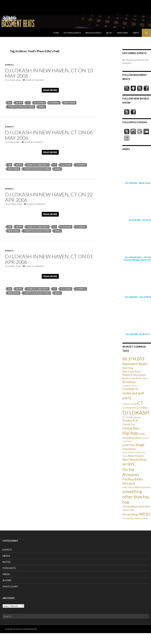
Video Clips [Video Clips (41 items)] (129, 510)
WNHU (42, 107)
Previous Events (93, 33)
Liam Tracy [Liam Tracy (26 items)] (127, 441)
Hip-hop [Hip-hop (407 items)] (130, 433)
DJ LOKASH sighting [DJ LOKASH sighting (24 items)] (131, 417)
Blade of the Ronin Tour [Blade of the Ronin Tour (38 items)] (135, 378)
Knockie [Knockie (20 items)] (146, 438)
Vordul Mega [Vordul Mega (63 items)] (130, 515)
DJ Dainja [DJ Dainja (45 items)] (142, 407)
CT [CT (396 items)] (140, 403)
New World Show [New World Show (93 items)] (135, 460)
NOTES (7, 562)
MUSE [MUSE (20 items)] (125, 456)
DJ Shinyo (54, 103)
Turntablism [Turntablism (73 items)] (130, 506)
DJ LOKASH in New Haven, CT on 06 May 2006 (49, 135)
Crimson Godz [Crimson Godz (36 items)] (130, 404)
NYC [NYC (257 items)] (132, 464)
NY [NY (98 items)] (125, 464)
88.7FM (19, 103)
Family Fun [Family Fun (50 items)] (129, 424)
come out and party (38, 165)
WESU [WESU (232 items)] (145, 514)
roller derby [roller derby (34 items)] (128, 487)
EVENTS (9, 65)
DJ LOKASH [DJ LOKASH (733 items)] (136, 413)
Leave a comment (35, 80)
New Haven (70, 103)
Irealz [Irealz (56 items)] (142, 434)
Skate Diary (123, 33)
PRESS (6, 574)
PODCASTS (9, 568)
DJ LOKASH (39, 103)
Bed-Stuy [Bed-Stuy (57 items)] (128, 368)
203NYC (136, 33)
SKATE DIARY (10, 586)
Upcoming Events (72, 33)
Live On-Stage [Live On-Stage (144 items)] (133, 445)
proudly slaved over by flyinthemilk (21, 629)
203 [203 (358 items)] (141, 359)
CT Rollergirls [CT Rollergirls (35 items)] (129, 408)
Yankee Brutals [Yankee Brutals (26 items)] (141, 518)
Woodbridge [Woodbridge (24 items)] (128, 518)
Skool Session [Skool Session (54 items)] (142, 487)
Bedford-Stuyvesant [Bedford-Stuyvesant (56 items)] (134, 375)
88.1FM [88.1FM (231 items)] (129, 359)
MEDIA (6, 556)
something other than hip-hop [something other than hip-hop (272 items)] (136, 497)
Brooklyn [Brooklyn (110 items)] (129, 382)
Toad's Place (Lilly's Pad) (21, 107)
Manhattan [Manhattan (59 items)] (129, 449)
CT (28, 103)
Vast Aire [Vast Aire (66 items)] (144, 506)
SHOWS (7, 580)
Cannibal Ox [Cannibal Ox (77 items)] (130, 389)
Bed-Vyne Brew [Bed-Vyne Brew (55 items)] (132, 371)
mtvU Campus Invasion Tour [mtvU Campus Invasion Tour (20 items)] (134, 452)
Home (56, 33)
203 (10, 103)
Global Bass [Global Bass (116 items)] (131, 428)
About (109, 33)
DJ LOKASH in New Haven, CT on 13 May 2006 (49, 73)
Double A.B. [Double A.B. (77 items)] (130, 421)
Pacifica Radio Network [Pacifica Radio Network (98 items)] (133, 481)
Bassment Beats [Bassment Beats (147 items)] (135, 364)
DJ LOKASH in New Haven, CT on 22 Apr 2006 (49, 197)
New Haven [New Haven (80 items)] (136, 456)
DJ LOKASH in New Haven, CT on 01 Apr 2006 (49, 259)
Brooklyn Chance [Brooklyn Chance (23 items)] (130, 386)
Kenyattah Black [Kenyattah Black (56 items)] (132, 438)
